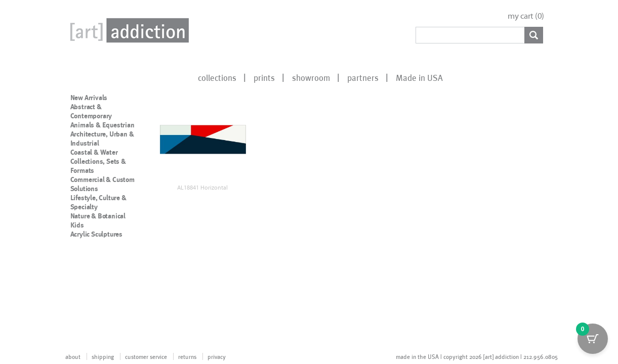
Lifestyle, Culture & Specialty (98, 202)
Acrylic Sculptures (96, 234)
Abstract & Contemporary (91, 111)
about (73, 356)
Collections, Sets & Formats (98, 166)
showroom (311, 77)
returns (187, 356)
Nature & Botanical (98, 216)
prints (264, 77)
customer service (146, 356)
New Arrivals (89, 98)
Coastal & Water (94, 152)
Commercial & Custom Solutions (102, 184)
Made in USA (419, 77)
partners (363, 77)
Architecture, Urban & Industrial (102, 139)
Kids (77, 225)
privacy (217, 356)
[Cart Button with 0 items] (593, 339)
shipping (103, 356)
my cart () (526, 16)
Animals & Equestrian (102, 125)
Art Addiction (128, 30)
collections (217, 77)
